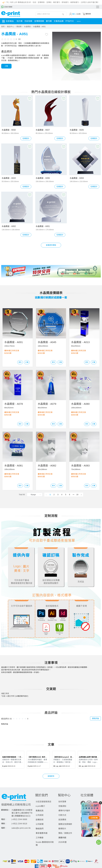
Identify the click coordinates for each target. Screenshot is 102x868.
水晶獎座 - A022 (9, 178)
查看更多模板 (51, 245)
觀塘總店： (6, 810)
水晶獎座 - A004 (77, 178)
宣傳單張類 (39, 21)
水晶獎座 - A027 (43, 130)
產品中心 (10, 27)
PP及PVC (70, 21)
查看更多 (51, 776)
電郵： (4, 828)
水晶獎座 (27, 27)
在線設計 (26, 138)
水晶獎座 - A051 (39, 27)
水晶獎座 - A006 (43, 178)
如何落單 (62, 802)
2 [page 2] (54, 495)
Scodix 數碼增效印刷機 (45, 844)
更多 (20, 362)
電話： (4, 819)
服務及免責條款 (65, 824)
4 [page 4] (62, 495)
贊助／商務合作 (65, 833)
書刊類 (49, 21)
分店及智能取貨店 (43, 802)
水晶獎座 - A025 (77, 130)
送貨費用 (62, 820)
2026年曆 (63, 842)
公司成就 (40, 815)
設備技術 (40, 820)
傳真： (4, 824)
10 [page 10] (77, 495)
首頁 (3, 27)
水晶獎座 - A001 (43, 226)
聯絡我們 (40, 829)
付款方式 (62, 815)
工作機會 (40, 838)
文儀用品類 (59, 21)
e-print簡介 (40, 806)
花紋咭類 (28, 21)
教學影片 (62, 829)
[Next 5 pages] (73, 495)
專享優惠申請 (42, 833)
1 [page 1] (50, 495)
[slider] (8, 39)
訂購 (6, 66)
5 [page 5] (66, 495)
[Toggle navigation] (98, 7)
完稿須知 (62, 806)
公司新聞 (40, 824)
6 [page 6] (70, 495)
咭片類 (20, 21)
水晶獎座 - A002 (9, 226)
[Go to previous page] (46, 495)
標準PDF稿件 (64, 811)
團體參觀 (62, 838)
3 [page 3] (58, 495)
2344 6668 (7, 7)
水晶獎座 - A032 (9, 130)
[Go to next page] (81, 495)
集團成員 (40, 811)
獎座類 (19, 27)
